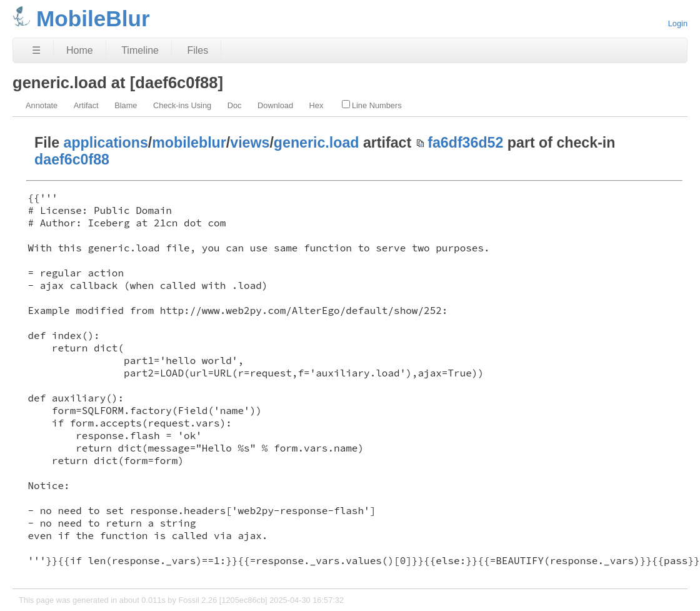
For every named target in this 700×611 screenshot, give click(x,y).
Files (197, 50)
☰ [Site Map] (36, 50)
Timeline (140, 50)
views (250, 143)
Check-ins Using (182, 105)
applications (106, 143)
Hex (317, 105)
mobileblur (189, 143)
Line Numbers (372, 105)
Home (80, 50)
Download (275, 105)
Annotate (42, 105)
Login (678, 23)
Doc (235, 105)
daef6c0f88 (72, 159)
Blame (126, 105)
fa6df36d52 (465, 143)
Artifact (86, 105)
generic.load (317, 143)
